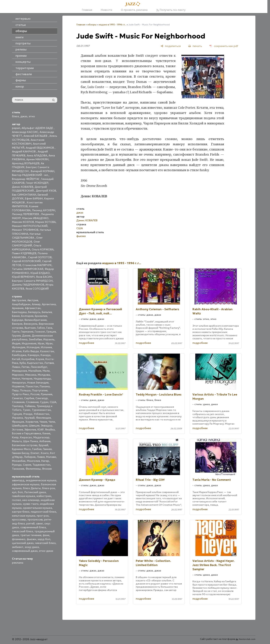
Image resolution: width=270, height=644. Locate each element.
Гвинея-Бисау (21, 453)
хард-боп (44, 539)
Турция (17, 414)
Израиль (49, 339)
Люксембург (39, 367)
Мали (46, 371)
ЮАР (41, 430)
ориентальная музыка (37, 508)
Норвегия (18, 386)
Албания (45, 441)
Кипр (15, 437)
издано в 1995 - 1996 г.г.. (112, 25)
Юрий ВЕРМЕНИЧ (23, 277)
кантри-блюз (21, 512)
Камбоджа (19, 355)
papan (16, 128)
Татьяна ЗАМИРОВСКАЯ (28, 269)
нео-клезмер (31, 500)
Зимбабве (35, 339)
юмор (20, 86)
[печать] (195, 46)
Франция (18, 422)
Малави (51, 457)
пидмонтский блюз (43, 512)
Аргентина (49, 304)
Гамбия (37, 449)
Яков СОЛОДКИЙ (37, 289)
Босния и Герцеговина (27, 433)
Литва (25, 367)
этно (32, 116)
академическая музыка (41, 480)
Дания (26, 336)
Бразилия (41, 316)
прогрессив (35, 519)
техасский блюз (23, 531)
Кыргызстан (35, 363)
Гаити (16, 332)
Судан (44, 402)
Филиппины (33, 469)
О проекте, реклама (134, 10)
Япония (47, 469)
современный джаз (25, 551)
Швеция (34, 426)
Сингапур (42, 398)
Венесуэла (31, 324)
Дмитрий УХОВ (46, 191)
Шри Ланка (31, 441)
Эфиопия (30, 430)
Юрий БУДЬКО (40, 273)
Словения (32, 402)
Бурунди (18, 320)
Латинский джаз (35, 492)
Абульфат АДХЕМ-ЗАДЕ (38, 128)
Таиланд (18, 406)
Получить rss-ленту (171, 10)
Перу (15, 390)
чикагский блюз (45, 543)
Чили (52, 422)
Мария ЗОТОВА (45, 222)
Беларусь (34, 312)
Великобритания (36, 320)
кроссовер (19, 519)
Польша (25, 390)
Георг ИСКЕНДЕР (37, 183)
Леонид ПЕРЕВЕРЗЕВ (26, 214)
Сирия (27, 465)
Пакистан (32, 386)
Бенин (16, 316)
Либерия (30, 457)
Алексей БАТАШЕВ (36, 136)
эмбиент (18, 547)
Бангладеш (19, 312)
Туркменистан (41, 410)
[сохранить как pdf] (224, 46)
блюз (15, 116)
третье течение (31, 535)
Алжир (36, 304)
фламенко (19, 539)
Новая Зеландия (38, 383)
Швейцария (20, 426)
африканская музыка (26, 484)
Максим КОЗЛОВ (23, 222)
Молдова (44, 375)
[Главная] (134, 4)
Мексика (31, 375)
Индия (16, 343)
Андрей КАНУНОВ (24, 151)
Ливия (41, 457)
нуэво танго (31, 504)
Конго (45, 453)
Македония (19, 371)
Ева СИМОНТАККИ (24, 195)
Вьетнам (30, 328)
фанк (46, 535)
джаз (24, 116)
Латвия (49, 363)
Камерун (33, 355)
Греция (51, 332)
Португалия (40, 390)
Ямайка (50, 430)
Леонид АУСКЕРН (44, 210)
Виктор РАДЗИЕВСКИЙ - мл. (30, 175)
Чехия (43, 422)
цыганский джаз (23, 543)
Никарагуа (19, 383)
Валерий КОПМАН (43, 171)
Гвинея (47, 449)
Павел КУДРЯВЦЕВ (24, 253)
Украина (17, 418)
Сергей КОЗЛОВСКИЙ (26, 261)
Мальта (17, 441)
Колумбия (28, 359)
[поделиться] (171, 46)
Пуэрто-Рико (21, 394)
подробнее (86, 343)
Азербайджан (21, 304)
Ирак (41, 343)
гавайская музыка (24, 496)
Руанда (17, 465)
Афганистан (33, 308)
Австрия (33, 300)
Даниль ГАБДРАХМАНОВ (28, 285)
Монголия (33, 461)
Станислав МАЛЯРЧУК (37, 265)
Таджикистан (41, 465)
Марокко (18, 375)
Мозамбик (19, 461)
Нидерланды (42, 379)
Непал (16, 379)
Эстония (17, 430)
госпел (16, 500)
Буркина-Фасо (21, 449)
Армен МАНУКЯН (37, 159)
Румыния (47, 394)
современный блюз (33, 527)
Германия (27, 332)
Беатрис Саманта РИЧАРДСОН (32, 281)
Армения (18, 308)
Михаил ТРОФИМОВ (25, 230)
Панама (45, 386)
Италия (17, 351)
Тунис (27, 410)
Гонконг (40, 332)
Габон (41, 328)
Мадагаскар (41, 437)
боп (20, 492)
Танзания (18, 469)
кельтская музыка (24, 516)
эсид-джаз (32, 547)
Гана (49, 328)
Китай (16, 359)
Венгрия (17, 324)
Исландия (33, 347)
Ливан (16, 367)
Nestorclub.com (247, 639)
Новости (106, 10)
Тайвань (30, 406)
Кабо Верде (31, 351)
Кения (46, 433)
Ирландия (19, 347)
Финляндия (43, 418)
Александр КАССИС (25, 132)
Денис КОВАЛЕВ (23, 187)
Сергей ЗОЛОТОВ (40, 257)
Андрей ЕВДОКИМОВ (40, 148)
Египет (35, 453)
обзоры (92, 25)
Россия (35, 394)
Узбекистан (41, 414)
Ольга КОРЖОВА (43, 249)
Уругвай (29, 418)
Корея (40, 359)
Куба (23, 363)
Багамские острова (25, 445)
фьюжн (31, 539)
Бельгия (47, 312)
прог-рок (43, 516)
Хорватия (32, 422)
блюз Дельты (32, 488)
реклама (18, 563)
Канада (45, 355)
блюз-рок (49, 488)
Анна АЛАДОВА (37, 155)
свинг (39, 524)
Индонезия (29, 343)
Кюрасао (26, 437)
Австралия (19, 300)
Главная (87, 10)
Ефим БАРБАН (34, 198)
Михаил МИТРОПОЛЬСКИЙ (30, 226)
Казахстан (47, 351)
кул (14, 492)
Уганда (28, 414)
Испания (46, 347)
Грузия (16, 336)
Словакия (18, 402)
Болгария (27, 316)
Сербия (29, 398)
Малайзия (35, 371)
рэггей (30, 524)
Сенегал (17, 398)
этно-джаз (46, 551)
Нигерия (27, 379)
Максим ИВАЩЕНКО (35, 218)
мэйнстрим (44, 496)
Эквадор (47, 426)
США (53, 402)
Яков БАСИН (44, 277)
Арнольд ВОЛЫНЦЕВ (26, 163)
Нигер (45, 461)
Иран (49, 343)
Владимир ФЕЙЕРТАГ (26, 179)
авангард (18, 480)
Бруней (43, 445)
